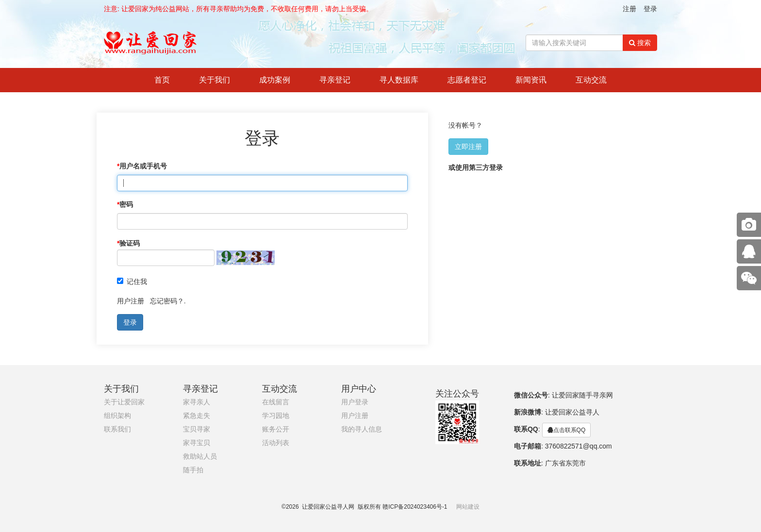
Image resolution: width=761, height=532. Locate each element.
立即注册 (468, 147)
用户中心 (359, 389)
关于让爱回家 (124, 402)
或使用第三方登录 (476, 167)
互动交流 (591, 80)
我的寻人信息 (362, 429)
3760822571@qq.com (579, 446)
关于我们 (215, 80)
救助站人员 (200, 457)
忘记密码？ (167, 301)
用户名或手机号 (143, 166)
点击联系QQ (567, 430)
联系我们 (117, 429)
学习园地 (276, 416)
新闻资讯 (531, 80)
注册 (629, 9)
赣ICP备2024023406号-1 (415, 507)
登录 (650, 9)
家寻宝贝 (197, 443)
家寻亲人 (197, 402)
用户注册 (131, 301)
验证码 (130, 243)
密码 (126, 204)
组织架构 (117, 416)
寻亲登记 (335, 80)
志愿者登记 (467, 80)
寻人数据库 (399, 80)
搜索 (640, 43)
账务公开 (276, 429)
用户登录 (355, 402)
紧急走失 (197, 416)
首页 (162, 80)
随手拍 (193, 470)
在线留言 (276, 402)
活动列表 (276, 443)
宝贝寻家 (197, 429)
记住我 (132, 282)
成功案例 (275, 80)
